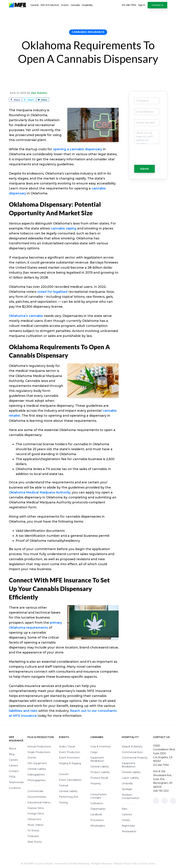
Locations (15, 788)
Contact (14, 771)
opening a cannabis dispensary (77, 149)
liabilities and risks (23, 711)
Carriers (13, 766)
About (13, 749)
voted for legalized (52, 292)
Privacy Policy (131, 863)
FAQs (12, 777)
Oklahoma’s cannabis (26, 316)
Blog (12, 754)
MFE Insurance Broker (41, 863)
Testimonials (16, 782)
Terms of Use (148, 863)
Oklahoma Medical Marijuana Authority (40, 492)
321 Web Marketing (79, 863)
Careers (13, 760)
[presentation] (147, 156)
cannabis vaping (64, 228)
